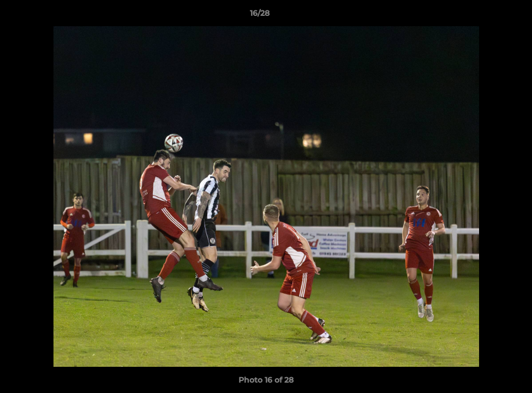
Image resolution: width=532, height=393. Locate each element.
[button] (486, 16)
